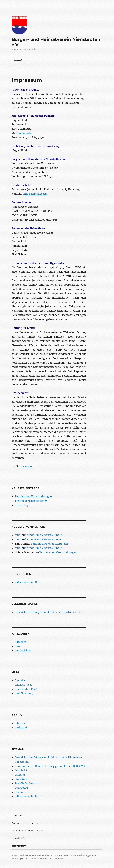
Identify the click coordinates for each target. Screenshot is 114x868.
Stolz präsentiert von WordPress (47, 859)
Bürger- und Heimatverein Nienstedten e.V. (33, 856)
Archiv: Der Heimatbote (26, 823)
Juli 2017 (20, 723)
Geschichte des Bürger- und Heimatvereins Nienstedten (49, 612)
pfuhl (18, 535)
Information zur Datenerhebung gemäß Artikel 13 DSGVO (50, 766)
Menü (18, 61)
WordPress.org (24, 693)
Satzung (20, 775)
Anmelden (21, 680)
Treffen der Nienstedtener (31, 501)
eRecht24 (27, 467)
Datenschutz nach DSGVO (28, 831)
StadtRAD (21, 779)
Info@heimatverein (35, 194)
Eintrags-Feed (24, 685)
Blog (17, 646)
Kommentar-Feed (26, 689)
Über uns (20, 792)
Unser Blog (21, 505)
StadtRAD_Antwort (27, 783)
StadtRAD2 (21, 788)
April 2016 (21, 728)
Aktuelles (20, 642)
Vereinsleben (23, 650)
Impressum (22, 762)
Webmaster (26, 133)
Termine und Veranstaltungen (33, 496)
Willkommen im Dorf (28, 582)
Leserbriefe (22, 770)
